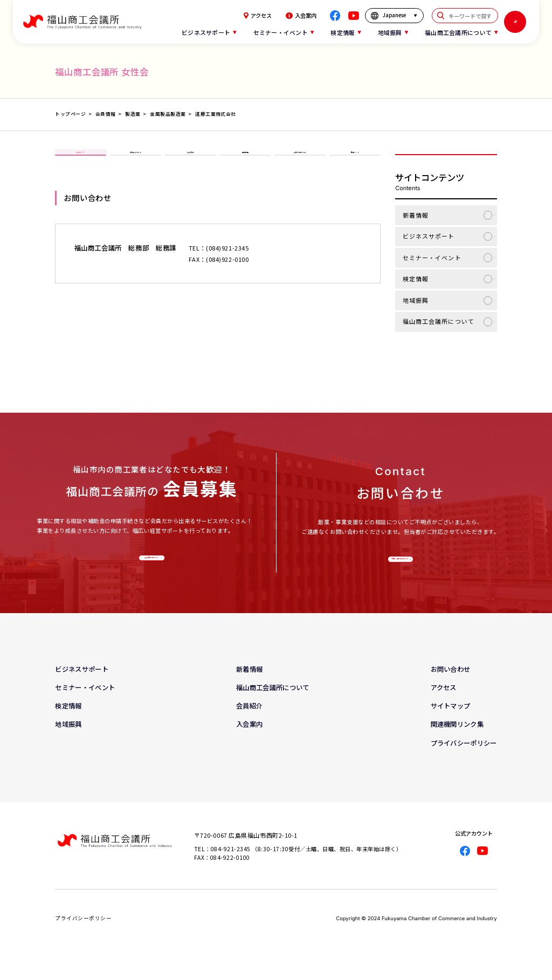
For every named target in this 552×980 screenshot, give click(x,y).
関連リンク (355, 161)
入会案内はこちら (149, 564)
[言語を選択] (394, 15)
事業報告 (245, 161)
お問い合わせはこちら (398, 566)
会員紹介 (249, 721)
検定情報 (416, 279)
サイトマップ (451, 721)
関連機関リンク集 (457, 739)
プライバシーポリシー (464, 757)
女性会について (136, 161)
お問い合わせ (451, 684)
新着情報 (416, 215)
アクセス (258, 16)
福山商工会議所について (439, 321)
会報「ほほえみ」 (300, 161)
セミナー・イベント (432, 258)
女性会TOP (81, 161)
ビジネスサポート (429, 236)
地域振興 (416, 300)
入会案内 (301, 16)
